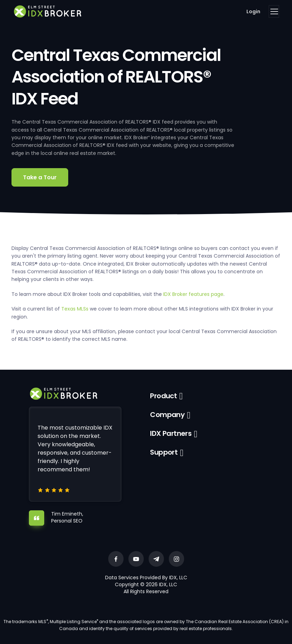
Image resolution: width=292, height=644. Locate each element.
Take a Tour (40, 177)
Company (167, 415)
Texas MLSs (75, 309)
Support (164, 452)
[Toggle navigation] (274, 11)
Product (163, 396)
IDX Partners (171, 433)
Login (253, 11)
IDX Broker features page (193, 294)
